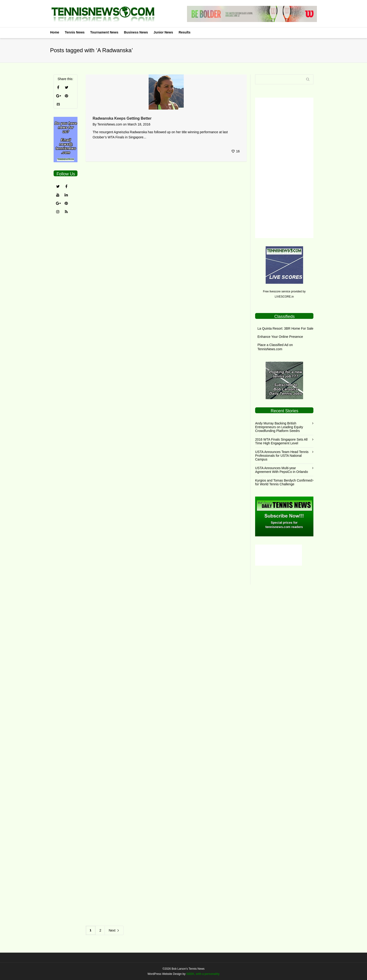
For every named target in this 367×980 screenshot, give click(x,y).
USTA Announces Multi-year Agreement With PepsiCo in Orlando (282, 470)
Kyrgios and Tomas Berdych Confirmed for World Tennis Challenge (284, 482)
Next (114, 931)
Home (55, 32)
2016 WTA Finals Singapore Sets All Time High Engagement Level (281, 441)
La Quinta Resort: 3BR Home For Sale (285, 328)
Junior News (163, 32)
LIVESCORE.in (284, 297)
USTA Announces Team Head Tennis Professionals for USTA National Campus (282, 456)
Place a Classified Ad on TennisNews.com (275, 347)
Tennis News (75, 32)
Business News (136, 32)
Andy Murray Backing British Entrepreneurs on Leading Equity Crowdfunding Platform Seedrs (279, 427)
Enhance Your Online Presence (280, 337)
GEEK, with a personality (203, 974)
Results (185, 32)
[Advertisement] (284, 168)
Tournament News (104, 32)
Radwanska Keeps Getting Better (122, 118)
